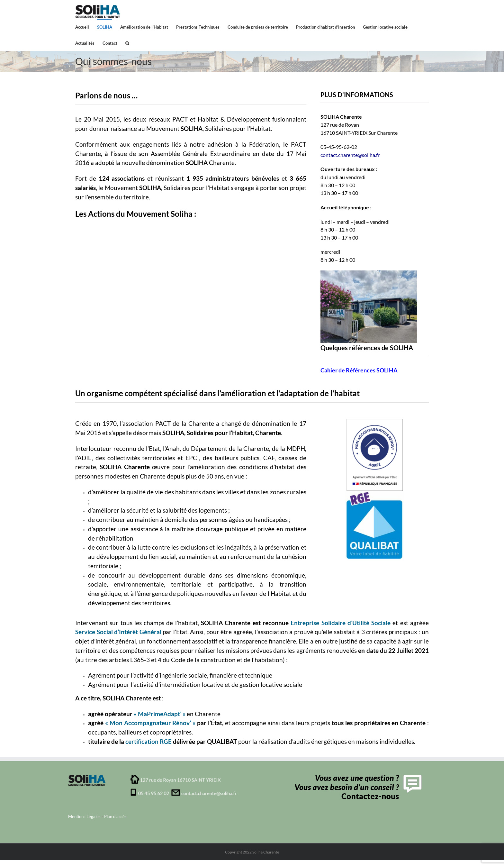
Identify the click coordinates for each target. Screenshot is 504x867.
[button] (127, 43)
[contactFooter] (357, 777)
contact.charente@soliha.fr (350, 155)
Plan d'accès (115, 817)
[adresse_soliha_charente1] (184, 777)
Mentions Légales (84, 817)
